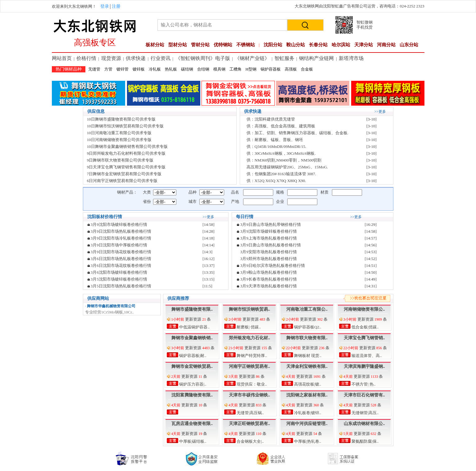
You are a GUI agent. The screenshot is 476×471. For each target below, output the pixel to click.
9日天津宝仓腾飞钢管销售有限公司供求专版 (126, 167)
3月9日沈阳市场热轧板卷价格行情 (121, 231)
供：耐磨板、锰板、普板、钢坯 (275, 140)
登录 (105, 6)
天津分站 (364, 45)
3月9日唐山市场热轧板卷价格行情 (271, 245)
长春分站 (318, 45)
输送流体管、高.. (366, 356)
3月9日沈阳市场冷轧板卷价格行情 (121, 238)
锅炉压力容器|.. (192, 384)
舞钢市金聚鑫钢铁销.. (192, 338)
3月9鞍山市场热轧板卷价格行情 (269, 272)
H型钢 (251, 69)
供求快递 (136, 58)
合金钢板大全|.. (250, 441)
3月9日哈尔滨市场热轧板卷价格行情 (273, 265)
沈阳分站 (273, 45)
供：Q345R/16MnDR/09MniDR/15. (277, 146)
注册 (116, 6)
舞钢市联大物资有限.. (307, 338)
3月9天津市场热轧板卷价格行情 (269, 286)
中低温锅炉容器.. (194, 327)
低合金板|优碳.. (365, 327)
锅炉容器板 (271, 69)
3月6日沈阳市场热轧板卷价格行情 (121, 259)
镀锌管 (122, 69)
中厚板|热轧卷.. (307, 441)
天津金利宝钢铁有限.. (307, 366)
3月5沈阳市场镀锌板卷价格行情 (119, 279)
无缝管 (94, 69)
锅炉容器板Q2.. (307, 327)
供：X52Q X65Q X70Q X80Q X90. (276, 181)
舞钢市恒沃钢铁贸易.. (249, 309)
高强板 (291, 69)
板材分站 (155, 45)
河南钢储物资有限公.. (364, 309)
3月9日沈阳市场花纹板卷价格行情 (121, 252)
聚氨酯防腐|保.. (365, 441)
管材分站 (200, 45)
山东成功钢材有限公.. (364, 424)
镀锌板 (139, 69)
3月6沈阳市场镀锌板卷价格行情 (119, 272)
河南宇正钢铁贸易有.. (249, 366)
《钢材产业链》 (252, 58)
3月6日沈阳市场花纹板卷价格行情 (121, 265)
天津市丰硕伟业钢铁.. (249, 395)
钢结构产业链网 (316, 58)
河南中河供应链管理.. (307, 424)
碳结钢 (187, 69)
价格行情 (86, 58)
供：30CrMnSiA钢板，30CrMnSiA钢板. (281, 153)
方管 (108, 69)
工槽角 (236, 69)
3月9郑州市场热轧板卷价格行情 (269, 259)
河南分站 (386, 45)
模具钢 (219, 69)
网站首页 (62, 58)
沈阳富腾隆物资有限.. (192, 395)
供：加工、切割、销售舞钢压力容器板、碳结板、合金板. (297, 133)
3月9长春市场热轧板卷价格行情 (269, 279)
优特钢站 (223, 45)
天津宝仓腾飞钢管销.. (364, 338)
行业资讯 (161, 58)
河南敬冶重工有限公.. (307, 309)
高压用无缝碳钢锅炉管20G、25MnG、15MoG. (287, 167)
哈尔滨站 (341, 45)
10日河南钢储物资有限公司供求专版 (119, 140)
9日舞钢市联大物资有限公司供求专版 (120, 160)
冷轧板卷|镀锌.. (307, 413)
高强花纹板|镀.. (307, 384)
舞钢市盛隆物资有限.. (192, 309)
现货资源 (111, 58)
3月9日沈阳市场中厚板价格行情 (119, 245)
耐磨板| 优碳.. (248, 327)
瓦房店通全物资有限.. (192, 424)
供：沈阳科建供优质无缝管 (271, 119)
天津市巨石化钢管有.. (364, 395)
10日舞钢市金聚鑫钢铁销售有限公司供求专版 (127, 146)
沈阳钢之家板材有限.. (307, 395)
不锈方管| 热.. (363, 384)
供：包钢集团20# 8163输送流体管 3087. (281, 174)
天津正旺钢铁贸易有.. (249, 424)
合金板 (307, 69)
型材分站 (178, 45)
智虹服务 (284, 58)
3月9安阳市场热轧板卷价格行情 (269, 252)
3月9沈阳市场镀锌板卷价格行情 (119, 224)
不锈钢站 (246, 45)
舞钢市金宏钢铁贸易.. (192, 366)
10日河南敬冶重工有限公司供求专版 (119, 133)
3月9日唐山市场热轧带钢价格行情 (271, 224)
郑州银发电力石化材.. (249, 338)
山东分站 (409, 45)
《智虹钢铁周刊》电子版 (203, 58)
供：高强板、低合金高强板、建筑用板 (281, 126)
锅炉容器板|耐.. (192, 356)
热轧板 (171, 69)
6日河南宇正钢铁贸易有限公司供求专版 (122, 181)
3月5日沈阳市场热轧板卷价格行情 (121, 286)
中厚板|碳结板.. (192, 441)
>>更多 (380, 112)
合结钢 (203, 69)
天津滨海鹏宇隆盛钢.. (364, 366)
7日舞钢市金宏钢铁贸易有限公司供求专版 (124, 174)
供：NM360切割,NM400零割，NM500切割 (284, 160)
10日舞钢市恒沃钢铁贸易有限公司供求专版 (125, 126)
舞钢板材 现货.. (307, 356)
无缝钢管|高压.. (365, 413)
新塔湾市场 (351, 58)
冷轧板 (155, 69)
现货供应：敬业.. (251, 384)
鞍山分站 (296, 45)
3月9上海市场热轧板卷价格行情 (269, 238)
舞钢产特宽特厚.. (251, 356)
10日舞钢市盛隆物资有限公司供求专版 (121, 119)
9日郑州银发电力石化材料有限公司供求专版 (126, 153)
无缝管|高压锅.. (250, 413)
